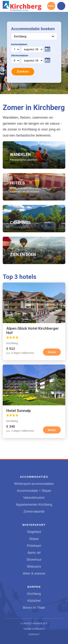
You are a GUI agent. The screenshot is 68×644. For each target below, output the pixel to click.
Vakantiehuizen (34, 498)
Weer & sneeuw (34, 573)
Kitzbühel (34, 601)
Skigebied (34, 532)
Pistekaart (34, 546)
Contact (34, 634)
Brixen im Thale (34, 608)
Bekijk (52, 352)
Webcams (34, 567)
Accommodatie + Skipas (34, 491)
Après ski (34, 553)
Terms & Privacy (34, 629)
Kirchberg (34, 594)
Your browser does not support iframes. (34, 52)
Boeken (51, 6)
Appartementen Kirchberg (34, 505)
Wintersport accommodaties (34, 484)
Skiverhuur (34, 560)
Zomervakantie (34, 512)
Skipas (34, 539)
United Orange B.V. (35, 623)
